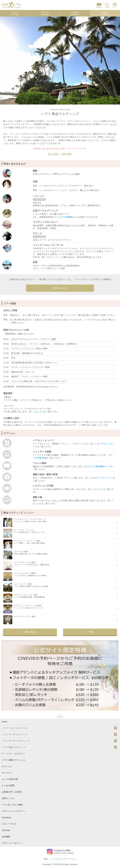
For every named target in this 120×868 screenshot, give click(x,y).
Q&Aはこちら (60, 288)
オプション (7, 766)
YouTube (6, 830)
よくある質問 (8, 786)
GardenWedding (75, 13)
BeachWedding (45, 13)
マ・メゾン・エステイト (13, 754)
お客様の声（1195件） (13, 792)
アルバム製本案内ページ (99, 466)
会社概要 (6, 837)
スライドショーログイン (13, 811)
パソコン (55, 859)
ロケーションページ (103, 478)
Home (5, 722)
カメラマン (7, 773)
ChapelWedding (105, 13)
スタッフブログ (9, 824)
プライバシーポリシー (12, 843)
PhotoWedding (15, 13)
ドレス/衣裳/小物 (10, 779)
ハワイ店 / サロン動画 (12, 805)
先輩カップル (8, 798)
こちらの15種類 (64, 217)
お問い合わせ (30, 632)
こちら (41, 412)
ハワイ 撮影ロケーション (14, 760)
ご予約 (90, 632)
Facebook (6, 817)
